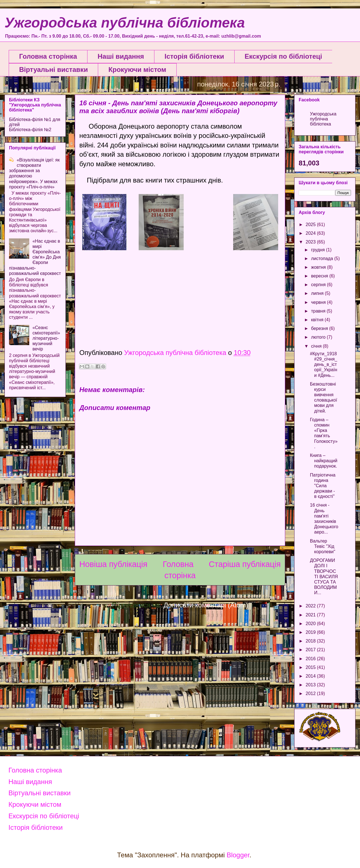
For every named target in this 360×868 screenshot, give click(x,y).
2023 (311, 242)
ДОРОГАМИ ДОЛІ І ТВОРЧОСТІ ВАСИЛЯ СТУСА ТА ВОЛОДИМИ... (324, 577)
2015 (311, 667)
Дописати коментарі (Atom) (206, 605)
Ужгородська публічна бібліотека (125, 23)
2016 (311, 659)
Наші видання (121, 56)
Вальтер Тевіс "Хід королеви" (323, 546)
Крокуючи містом (137, 70)
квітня (318, 320)
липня (318, 293)
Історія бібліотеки (194, 56)
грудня (319, 250)
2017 (311, 650)
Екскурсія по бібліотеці (283, 56)
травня (319, 311)
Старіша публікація (245, 564)
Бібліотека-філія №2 (30, 130)
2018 (311, 641)
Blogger (238, 855)
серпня (319, 285)
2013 (311, 685)
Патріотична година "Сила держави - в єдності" (323, 486)
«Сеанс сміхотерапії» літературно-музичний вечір (46, 338)
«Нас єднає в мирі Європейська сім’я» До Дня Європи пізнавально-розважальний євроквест (35, 257)
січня (317, 346)
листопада (323, 258)
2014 (311, 676)
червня (319, 302)
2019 (311, 632)
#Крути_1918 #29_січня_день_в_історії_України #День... (324, 364)
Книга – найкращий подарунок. (324, 461)
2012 (311, 693)
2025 (311, 225)
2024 (311, 233)
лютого (319, 337)
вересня (320, 276)
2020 (311, 624)
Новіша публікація (113, 564)
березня (320, 328)
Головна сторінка (48, 56)
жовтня (319, 267)
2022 (311, 606)
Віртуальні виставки (53, 70)
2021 (311, 615)
